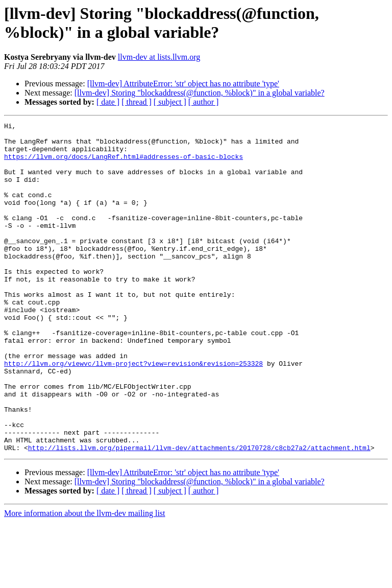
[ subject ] (170, 102)
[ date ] (108, 102)
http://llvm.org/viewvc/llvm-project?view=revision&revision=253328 (133, 412)
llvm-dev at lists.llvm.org (159, 57)
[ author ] (204, 102)
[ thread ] (137, 102)
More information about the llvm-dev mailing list (85, 579)
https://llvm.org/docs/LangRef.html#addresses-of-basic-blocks (124, 164)
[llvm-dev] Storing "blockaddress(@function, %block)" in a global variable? (200, 93)
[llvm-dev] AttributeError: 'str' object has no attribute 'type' (183, 84)
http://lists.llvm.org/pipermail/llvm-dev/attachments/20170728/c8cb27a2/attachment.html (199, 513)
